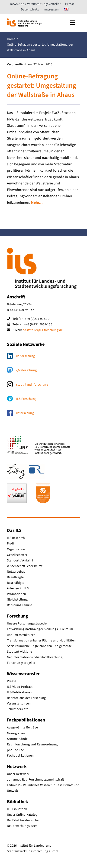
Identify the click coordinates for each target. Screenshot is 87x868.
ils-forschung (26, 356)
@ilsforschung (26, 370)
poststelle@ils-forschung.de (43, 330)
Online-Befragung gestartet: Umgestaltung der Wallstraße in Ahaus (42, 86)
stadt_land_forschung (32, 385)
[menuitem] (66, 10)
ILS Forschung (26, 399)
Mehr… (37, 203)
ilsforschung (25, 413)
